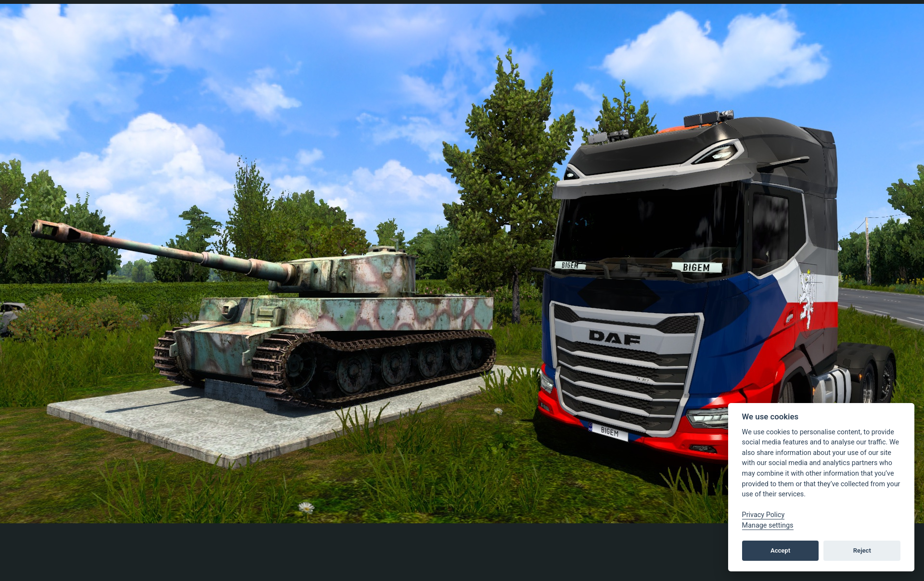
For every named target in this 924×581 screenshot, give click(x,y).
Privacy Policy (764, 515)
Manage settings (768, 525)
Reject (862, 550)
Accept (780, 550)
